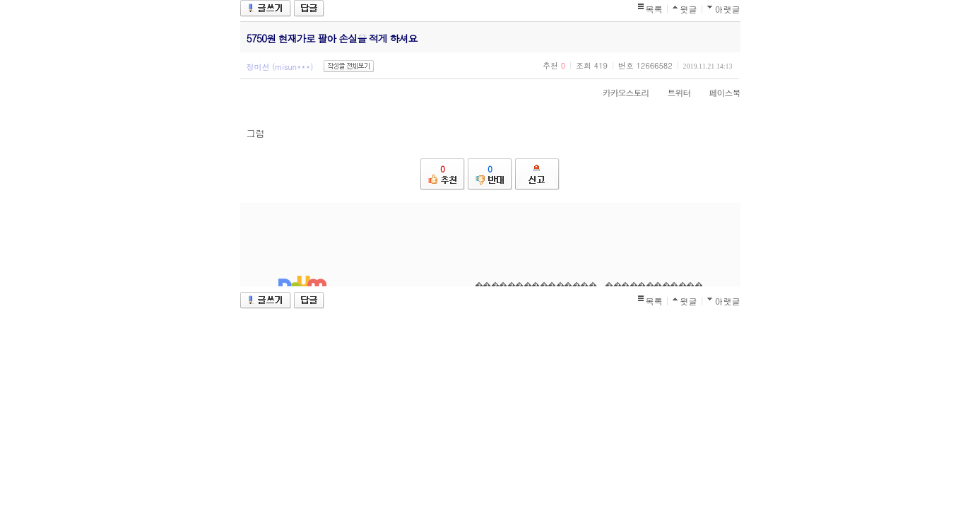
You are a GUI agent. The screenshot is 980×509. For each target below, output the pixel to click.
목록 (654, 9)
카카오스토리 (619, 92)
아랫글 (728, 9)
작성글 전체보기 (349, 66)
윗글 (689, 9)
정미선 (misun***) (280, 67)
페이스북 (718, 92)
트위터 (672, 92)
